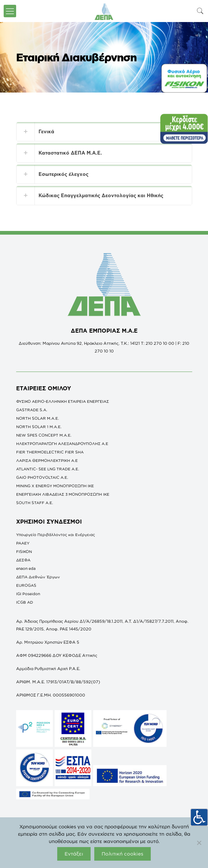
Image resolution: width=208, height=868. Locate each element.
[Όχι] (199, 843)
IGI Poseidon (28, 594)
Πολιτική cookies (123, 854)
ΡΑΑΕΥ (23, 543)
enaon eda (26, 568)
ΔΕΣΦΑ (23, 560)
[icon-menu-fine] (10, 11)
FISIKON (24, 551)
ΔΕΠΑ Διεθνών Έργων (38, 577)
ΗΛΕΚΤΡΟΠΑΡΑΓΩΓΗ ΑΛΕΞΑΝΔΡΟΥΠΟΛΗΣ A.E (62, 444)
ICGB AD (25, 602)
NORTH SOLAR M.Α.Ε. (38, 418)
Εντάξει (74, 854)
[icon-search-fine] (200, 11)
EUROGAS (26, 585)
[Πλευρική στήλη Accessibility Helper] (199, 817)
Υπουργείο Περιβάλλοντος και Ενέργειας (56, 535)
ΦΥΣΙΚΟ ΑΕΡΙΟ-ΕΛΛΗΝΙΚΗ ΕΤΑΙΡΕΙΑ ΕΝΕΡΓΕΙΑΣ (63, 401)
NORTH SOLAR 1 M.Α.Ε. (39, 427)
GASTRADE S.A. (32, 410)
